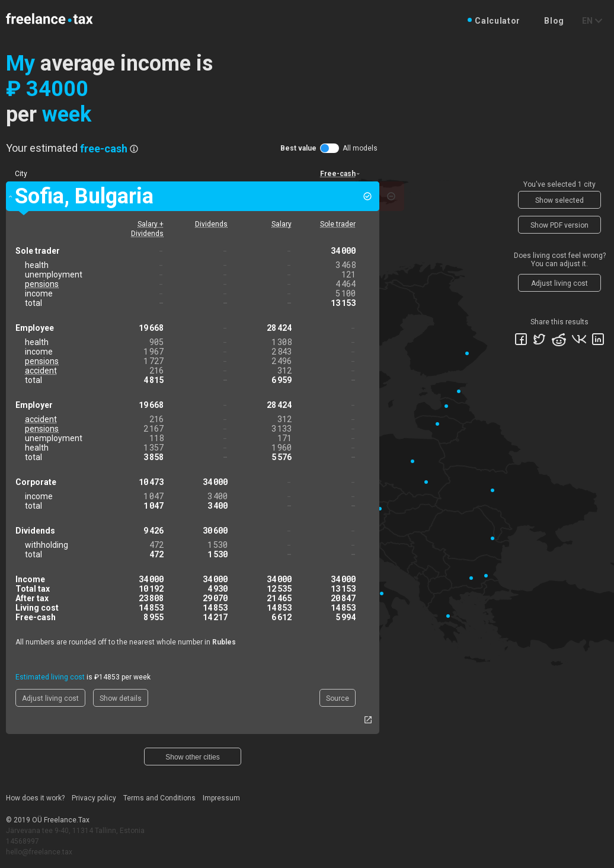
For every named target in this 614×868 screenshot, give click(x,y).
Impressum (221, 798)
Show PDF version (559, 225)
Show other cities (192, 757)
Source (338, 698)
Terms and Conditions (159, 798)
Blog (554, 21)
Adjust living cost (50, 698)
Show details (121, 698)
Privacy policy (94, 798)
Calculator (498, 21)
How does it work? (35, 798)
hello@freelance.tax (39, 852)
